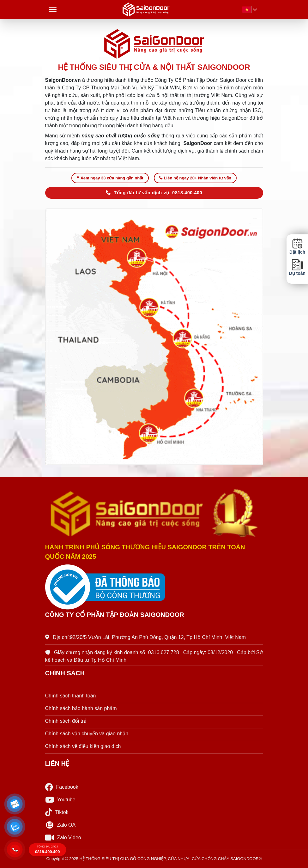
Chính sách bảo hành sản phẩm (81, 708)
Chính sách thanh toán (71, 696)
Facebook (62, 787)
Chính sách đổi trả (66, 721)
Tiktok (57, 812)
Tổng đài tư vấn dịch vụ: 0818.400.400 (154, 193)
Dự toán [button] (297, 267)
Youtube (60, 800)
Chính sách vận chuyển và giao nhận (87, 734)
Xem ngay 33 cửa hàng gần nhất (110, 178)
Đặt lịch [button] (297, 246)
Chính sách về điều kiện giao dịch (83, 746)
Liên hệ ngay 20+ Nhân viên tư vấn (195, 178)
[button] (15, 804)
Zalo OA (60, 825)
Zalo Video (63, 838)
